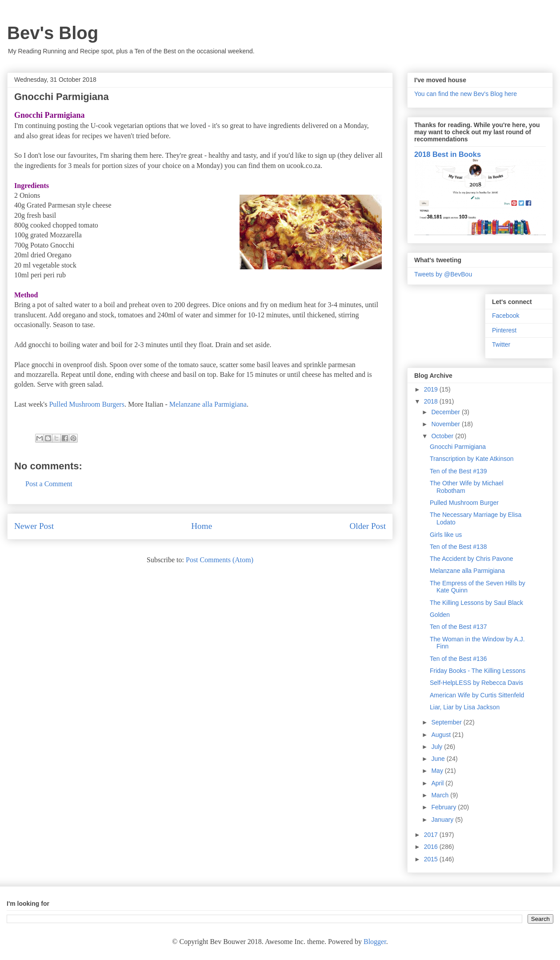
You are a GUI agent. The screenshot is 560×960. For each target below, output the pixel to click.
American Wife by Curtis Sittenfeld (477, 695)
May (438, 771)
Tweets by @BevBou (443, 274)
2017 (432, 835)
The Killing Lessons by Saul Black (476, 603)
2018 (432, 401)
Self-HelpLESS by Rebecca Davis (476, 683)
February (444, 807)
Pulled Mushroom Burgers (86, 404)
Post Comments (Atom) (220, 560)
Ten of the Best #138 (458, 547)
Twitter (501, 344)
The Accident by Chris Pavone (472, 559)
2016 (432, 847)
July (438, 747)
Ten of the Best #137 (458, 627)
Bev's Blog (53, 33)
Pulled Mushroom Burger (464, 503)
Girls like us (446, 535)
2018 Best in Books (448, 154)
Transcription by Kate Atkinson (472, 459)
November (446, 424)
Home (202, 526)
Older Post (368, 526)
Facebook (506, 316)
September (447, 722)
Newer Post (34, 526)
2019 (432, 389)
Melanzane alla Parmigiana (208, 404)
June (439, 759)
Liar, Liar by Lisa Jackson (465, 707)
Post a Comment (49, 484)
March (441, 795)
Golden (440, 615)
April (438, 783)
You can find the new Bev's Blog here (466, 94)
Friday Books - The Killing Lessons (478, 671)
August (442, 735)
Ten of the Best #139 (458, 471)
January (443, 820)
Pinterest (504, 330)
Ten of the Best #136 (458, 659)
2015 (432, 859)
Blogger (375, 942)
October (443, 436)
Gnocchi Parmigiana (458, 447)
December (446, 412)
